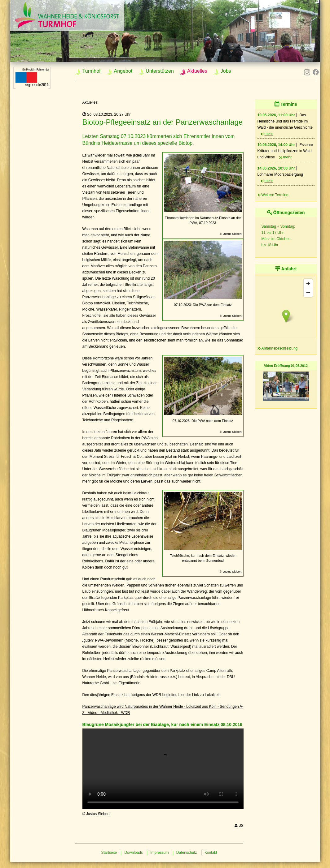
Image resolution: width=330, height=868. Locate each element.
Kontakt (211, 853)
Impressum (159, 853)
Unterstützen (160, 71)
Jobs (226, 71)
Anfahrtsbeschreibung (280, 348)
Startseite (109, 853)
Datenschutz (187, 853)
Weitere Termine (275, 195)
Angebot (123, 71)
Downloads (133, 853)
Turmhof (92, 71)
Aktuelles (197, 71)
